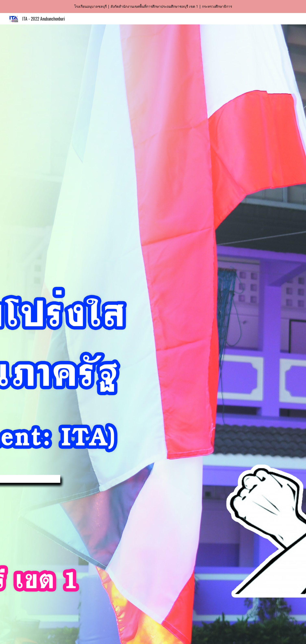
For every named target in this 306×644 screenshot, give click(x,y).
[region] (153, 7)
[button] (153, 637)
